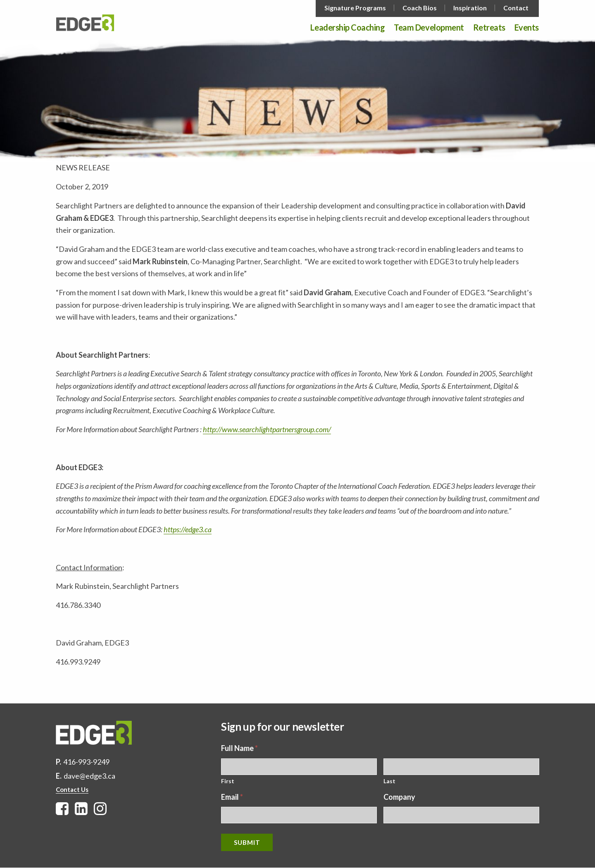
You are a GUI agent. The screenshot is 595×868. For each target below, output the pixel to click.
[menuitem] (356, 8)
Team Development (429, 28)
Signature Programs (355, 8)
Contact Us (72, 789)
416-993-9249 (86, 762)
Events (527, 28)
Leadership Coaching (347, 28)
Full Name (239, 748)
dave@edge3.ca (89, 776)
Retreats (489, 28)
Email (232, 797)
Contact (516, 8)
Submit (247, 843)
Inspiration (470, 8)
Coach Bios (420, 8)
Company (399, 797)
